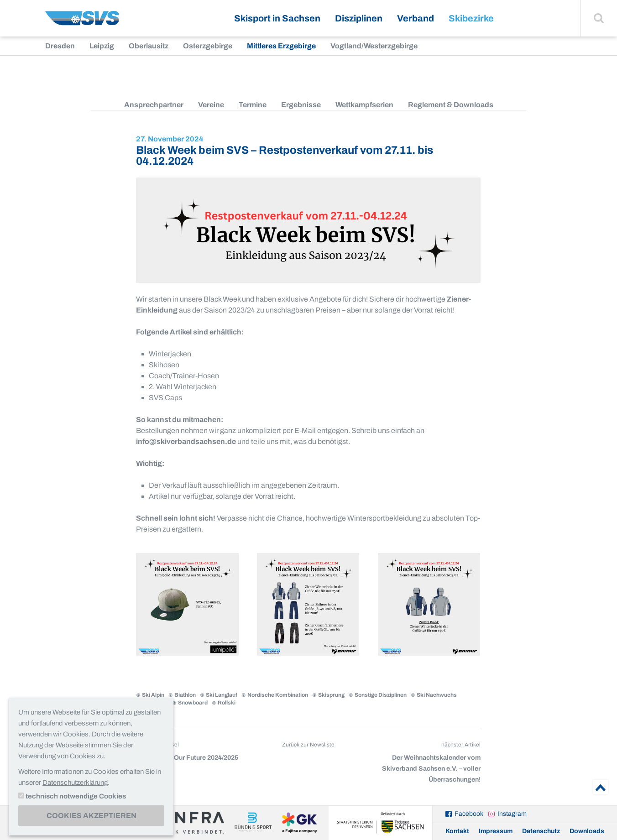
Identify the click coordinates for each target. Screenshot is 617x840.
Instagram (512, 814)
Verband (416, 18)
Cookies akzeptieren (92, 816)
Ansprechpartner (154, 105)
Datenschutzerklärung (75, 783)
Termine (253, 105)
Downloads (587, 831)
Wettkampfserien (364, 105)
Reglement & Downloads (451, 105)
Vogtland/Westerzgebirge (374, 46)
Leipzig (102, 46)
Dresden (60, 46)
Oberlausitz (149, 46)
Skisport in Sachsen (277, 18)
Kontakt (457, 831)
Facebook (469, 814)
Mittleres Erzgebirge (281, 46)
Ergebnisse (301, 105)
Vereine (211, 105)
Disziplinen (359, 18)
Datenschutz (541, 831)
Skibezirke (471, 18)
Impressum (496, 831)
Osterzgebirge (208, 46)
